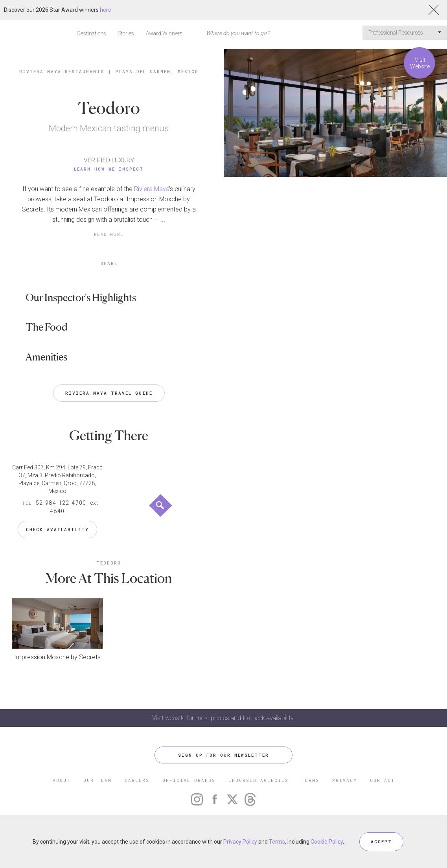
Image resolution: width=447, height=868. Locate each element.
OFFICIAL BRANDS (189, 780)
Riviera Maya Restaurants (62, 71)
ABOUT (62, 780)
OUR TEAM (97, 780)
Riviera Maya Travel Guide (109, 393)
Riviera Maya (152, 189)
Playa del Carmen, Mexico (157, 71)
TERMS (310, 780)
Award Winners (164, 33)
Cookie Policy (327, 842)
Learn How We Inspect (109, 169)
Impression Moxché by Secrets (57, 657)
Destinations (91, 33)
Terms (277, 842)
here (106, 10)
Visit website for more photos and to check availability (224, 718)
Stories (126, 33)
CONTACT (382, 780)
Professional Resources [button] (405, 33)
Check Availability (57, 529)
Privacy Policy (240, 842)
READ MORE (109, 234)
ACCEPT (381, 841)
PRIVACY (345, 780)
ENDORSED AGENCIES (258, 780)
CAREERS (137, 780)
